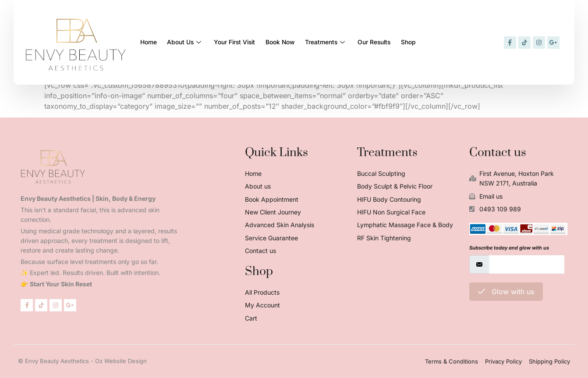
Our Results (405, 42)
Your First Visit (247, 42)
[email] (527, 264)
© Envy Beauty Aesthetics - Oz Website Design (82, 361)
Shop (445, 42)
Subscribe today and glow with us (509, 248)
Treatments (351, 42)
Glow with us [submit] (506, 292)
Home (150, 42)
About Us (192, 42)
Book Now (299, 42)
